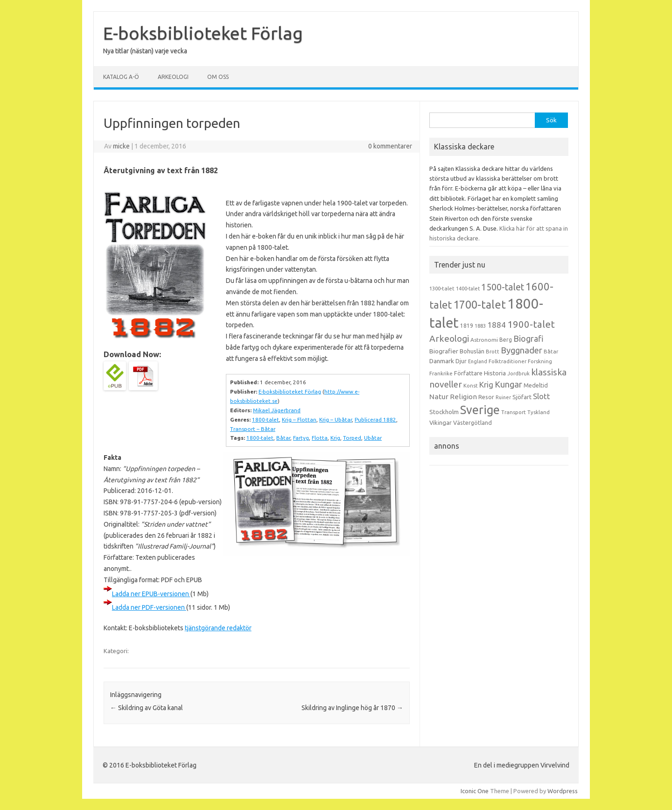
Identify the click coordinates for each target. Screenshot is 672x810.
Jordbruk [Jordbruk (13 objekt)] (518, 373)
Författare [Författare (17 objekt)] (468, 373)
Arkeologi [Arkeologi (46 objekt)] (449, 338)
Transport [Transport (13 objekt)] (514, 412)
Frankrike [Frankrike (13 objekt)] (441, 373)
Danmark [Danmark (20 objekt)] (442, 361)
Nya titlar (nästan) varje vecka (145, 51)
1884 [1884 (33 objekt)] (497, 325)
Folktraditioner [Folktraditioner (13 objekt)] (507, 361)
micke (121, 146)
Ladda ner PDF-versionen (149, 607)
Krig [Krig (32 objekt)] (486, 384)
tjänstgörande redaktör (218, 628)
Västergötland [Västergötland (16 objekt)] (472, 423)
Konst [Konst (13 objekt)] (471, 386)
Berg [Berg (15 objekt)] (506, 340)
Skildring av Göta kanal (147, 708)
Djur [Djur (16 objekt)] (461, 361)
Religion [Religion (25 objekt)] (463, 397)
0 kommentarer (390, 146)
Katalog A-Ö (121, 77)
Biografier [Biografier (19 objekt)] (444, 351)
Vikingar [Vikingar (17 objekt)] (441, 423)
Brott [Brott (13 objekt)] (493, 352)
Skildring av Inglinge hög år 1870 (352, 708)
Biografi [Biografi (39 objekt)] (528, 338)
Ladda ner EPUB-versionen (151, 594)
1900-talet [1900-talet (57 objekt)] (531, 324)
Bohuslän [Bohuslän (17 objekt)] (472, 351)
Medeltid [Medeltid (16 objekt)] (536, 385)
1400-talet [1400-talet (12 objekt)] (468, 289)
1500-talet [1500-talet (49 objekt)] (503, 287)
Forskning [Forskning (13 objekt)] (540, 361)
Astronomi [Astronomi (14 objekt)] (484, 340)
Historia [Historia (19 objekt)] (495, 373)
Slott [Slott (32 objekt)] (542, 396)
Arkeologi (173, 77)
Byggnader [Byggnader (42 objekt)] (521, 350)
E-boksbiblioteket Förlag (203, 33)
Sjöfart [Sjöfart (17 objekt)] (522, 397)
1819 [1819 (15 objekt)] (467, 326)
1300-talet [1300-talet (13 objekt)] (442, 289)
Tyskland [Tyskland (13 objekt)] (539, 412)
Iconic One (475, 791)
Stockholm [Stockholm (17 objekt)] (444, 412)
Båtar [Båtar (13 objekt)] (551, 352)
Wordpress (563, 791)
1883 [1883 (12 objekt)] (480, 326)
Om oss (218, 77)
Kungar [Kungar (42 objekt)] (508, 384)
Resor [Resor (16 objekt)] (486, 397)
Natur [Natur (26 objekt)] (439, 397)
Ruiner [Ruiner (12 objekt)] (503, 397)
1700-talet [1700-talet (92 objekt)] (479, 304)
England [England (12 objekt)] (478, 361)
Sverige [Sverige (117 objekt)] (480, 410)
